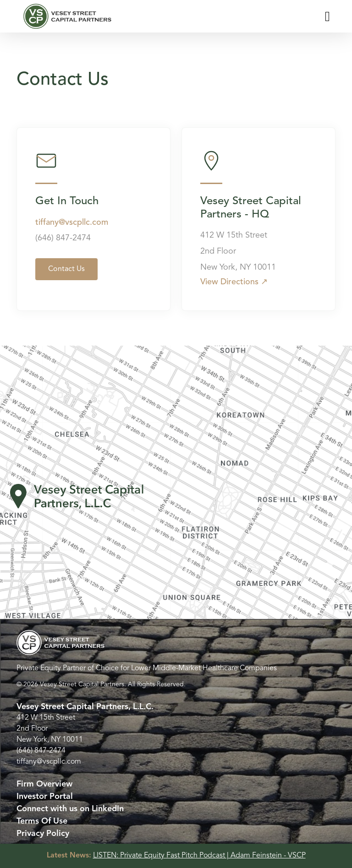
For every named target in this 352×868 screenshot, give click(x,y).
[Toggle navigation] (327, 16)
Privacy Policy (43, 834)
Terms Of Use (42, 821)
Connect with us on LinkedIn (70, 809)
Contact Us (66, 269)
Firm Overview (44, 784)
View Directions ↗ (234, 282)
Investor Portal (45, 797)
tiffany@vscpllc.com (72, 222)
